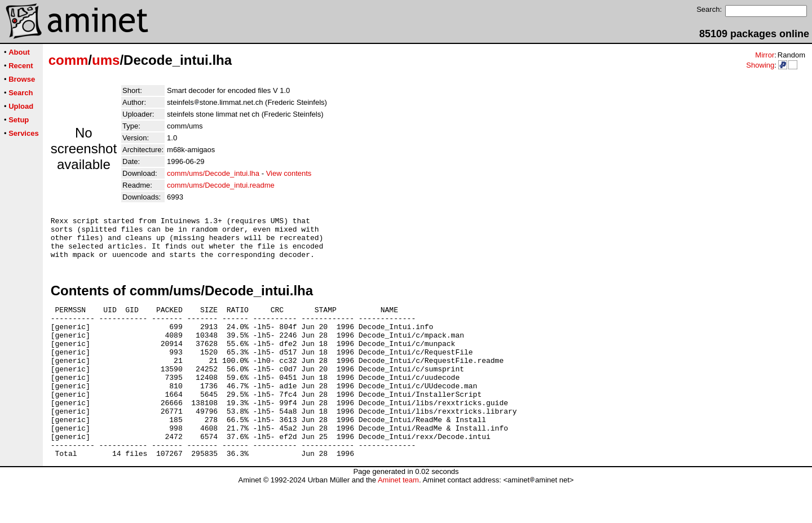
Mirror (765, 55)
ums (106, 60)
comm (69, 60)
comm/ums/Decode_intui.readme (221, 185)
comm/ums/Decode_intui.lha (213, 173)
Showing (760, 65)
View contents (289, 173)
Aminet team (398, 519)
